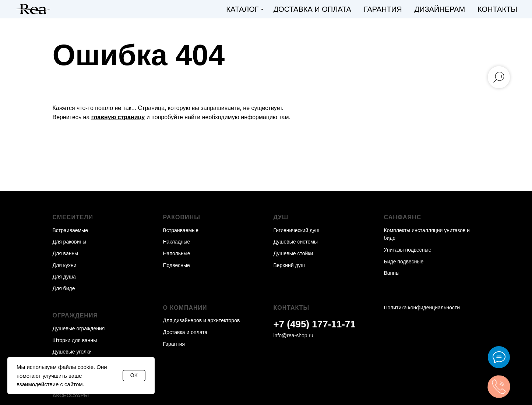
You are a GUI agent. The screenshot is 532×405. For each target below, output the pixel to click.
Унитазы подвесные (408, 250)
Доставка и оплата (312, 9)
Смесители (73, 217)
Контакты (497, 9)
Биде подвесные (404, 262)
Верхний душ (289, 265)
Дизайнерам (440, 9)
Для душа (64, 277)
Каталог (242, 9)
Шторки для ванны (75, 340)
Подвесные (177, 265)
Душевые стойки (293, 253)
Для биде (64, 288)
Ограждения (75, 315)
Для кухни (65, 265)
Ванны (392, 273)
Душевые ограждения (79, 328)
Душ (281, 217)
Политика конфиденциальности (422, 308)
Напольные (177, 253)
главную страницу (118, 117)
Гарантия (383, 9)
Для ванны (66, 253)
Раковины (182, 217)
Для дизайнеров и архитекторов (202, 320)
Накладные (177, 242)
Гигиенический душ (297, 230)
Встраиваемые (70, 230)
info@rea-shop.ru (293, 335)
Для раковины (70, 242)
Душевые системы (296, 242)
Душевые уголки (72, 352)
